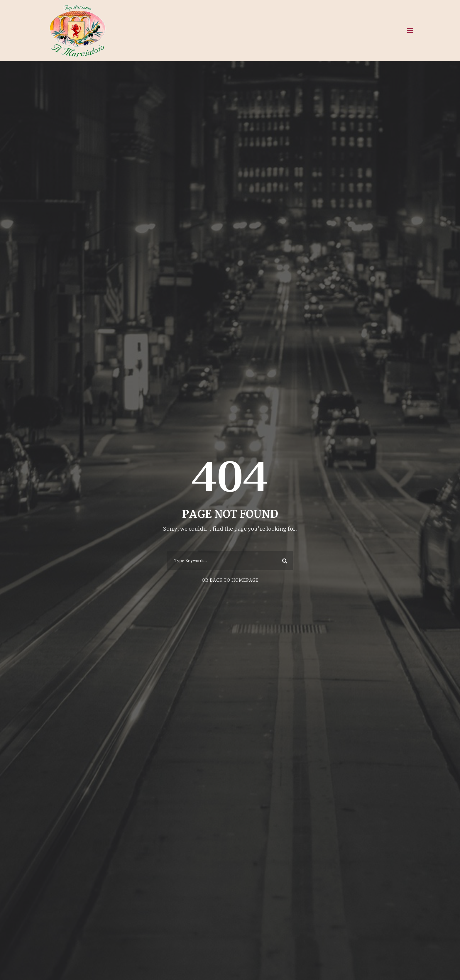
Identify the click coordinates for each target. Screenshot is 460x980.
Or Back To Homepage (230, 580)
